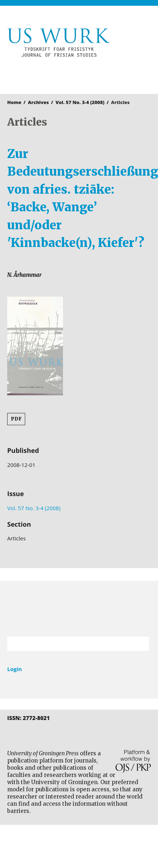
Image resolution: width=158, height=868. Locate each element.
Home (14, 102)
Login (15, 669)
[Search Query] (69, 644)
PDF (16, 419)
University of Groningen (79, 609)
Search (140, 644)
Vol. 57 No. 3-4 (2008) (80, 102)
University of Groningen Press (75, 74)
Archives (39, 102)
